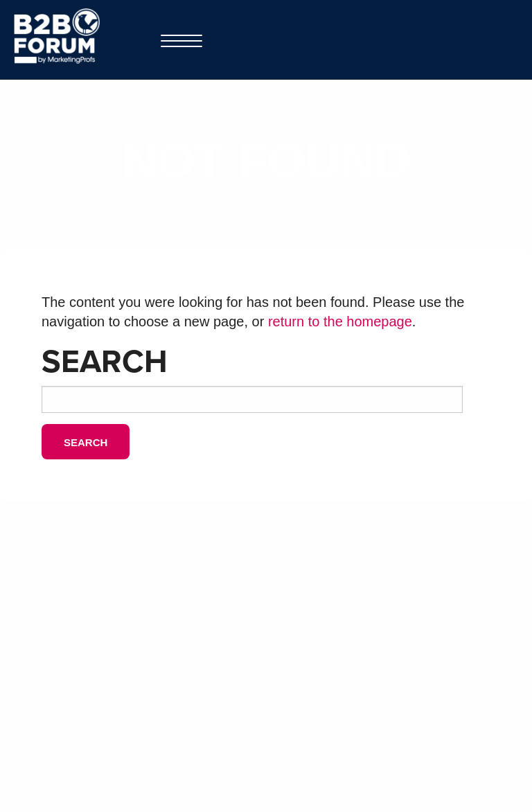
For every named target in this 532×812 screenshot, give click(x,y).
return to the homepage (340, 321)
